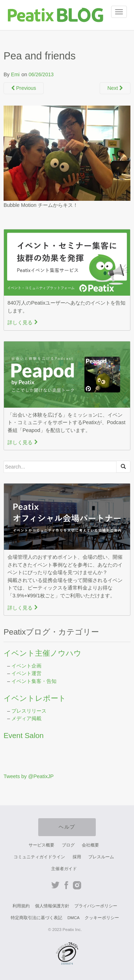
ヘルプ (67, 827)
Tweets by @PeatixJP (29, 776)
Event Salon (24, 735)
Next (115, 88)
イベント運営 (26, 673)
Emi (15, 74)
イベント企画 (26, 666)
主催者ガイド (64, 869)
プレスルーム (101, 857)
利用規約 (21, 906)
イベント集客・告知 (34, 681)
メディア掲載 (26, 718)
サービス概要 (41, 845)
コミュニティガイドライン (39, 857)
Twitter (56, 885)
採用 (77, 857)
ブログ (68, 845)
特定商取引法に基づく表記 (36, 918)
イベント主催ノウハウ (43, 653)
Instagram (77, 885)
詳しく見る (23, 322)
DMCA (74, 918)
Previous (24, 88)
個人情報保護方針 (52, 906)
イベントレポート (35, 698)
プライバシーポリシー (96, 906)
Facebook (66, 885)
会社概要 (90, 845)
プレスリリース (29, 711)
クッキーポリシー (102, 918)
